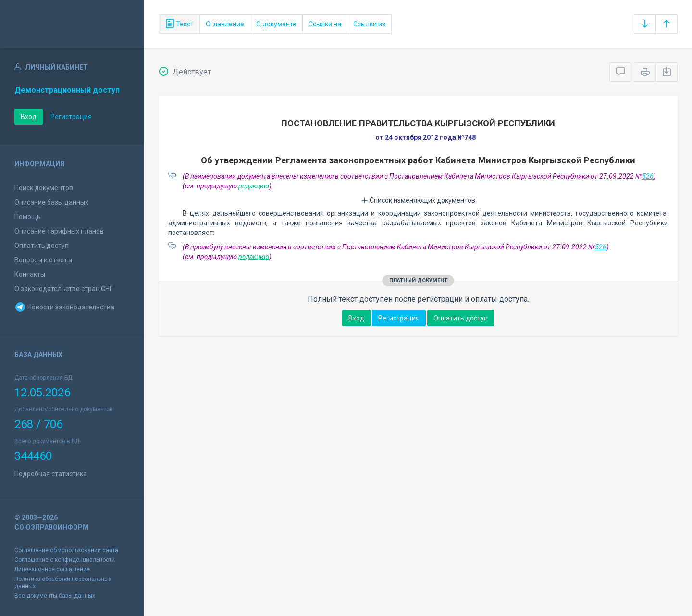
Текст (179, 24)
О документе (276, 24)
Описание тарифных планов (59, 231)
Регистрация (71, 117)
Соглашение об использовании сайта (66, 550)
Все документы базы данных (55, 596)
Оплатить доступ (42, 246)
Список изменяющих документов (418, 200)
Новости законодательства (64, 307)
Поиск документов (44, 188)
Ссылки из (369, 24)
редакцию (254, 186)
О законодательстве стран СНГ (64, 289)
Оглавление (225, 24)
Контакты (30, 274)
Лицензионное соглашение (52, 569)
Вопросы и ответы (43, 260)
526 (648, 176)
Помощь (28, 217)
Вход (29, 117)
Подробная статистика (51, 474)
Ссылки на (325, 24)
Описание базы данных (51, 202)
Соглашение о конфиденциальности (65, 560)
